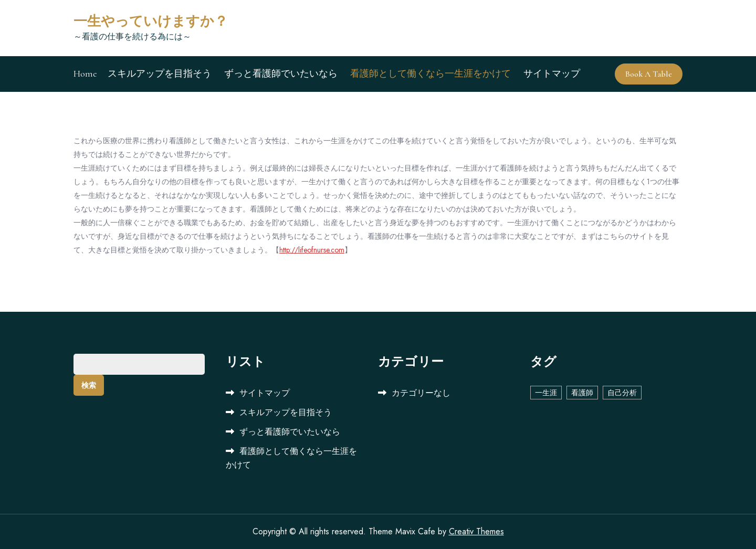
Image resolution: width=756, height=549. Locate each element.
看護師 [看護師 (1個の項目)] (582, 393)
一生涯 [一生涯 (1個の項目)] (546, 393)
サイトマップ (552, 73)
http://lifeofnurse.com (312, 250)
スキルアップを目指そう (160, 73)
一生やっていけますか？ (151, 21)
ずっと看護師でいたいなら (281, 73)
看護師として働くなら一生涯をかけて (430, 73)
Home (85, 73)
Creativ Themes (476, 531)
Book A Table (649, 74)
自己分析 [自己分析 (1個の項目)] (622, 393)
